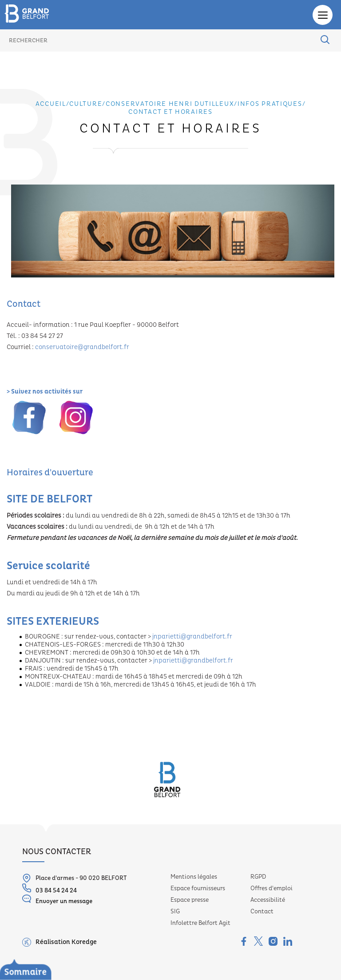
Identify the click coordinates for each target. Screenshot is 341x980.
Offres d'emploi (272, 888)
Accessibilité (268, 900)
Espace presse (190, 900)
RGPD (258, 877)
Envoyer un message (57, 900)
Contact (262, 912)
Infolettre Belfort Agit (200, 923)
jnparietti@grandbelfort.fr (192, 637)
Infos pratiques (270, 104)
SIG (175, 912)
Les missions (41, 952)
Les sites (35, 964)
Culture (86, 104)
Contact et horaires (170, 112)
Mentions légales (194, 877)
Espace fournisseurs (198, 888)
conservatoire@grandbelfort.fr (82, 347)
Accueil (51, 104)
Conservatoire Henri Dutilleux (58, 939)
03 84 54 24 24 (50, 889)
